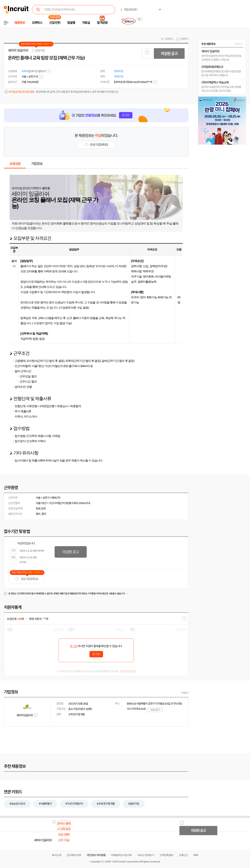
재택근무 (56, 498)
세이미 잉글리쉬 (18, 51)
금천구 (46, 498)
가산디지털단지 (57, 503)
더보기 (185, 693)
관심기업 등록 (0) (27, 579)
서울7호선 (41, 503)
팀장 (43, 509)
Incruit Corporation (129, 862)
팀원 (38, 509)
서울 (38, 498)
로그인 (74, 646)
